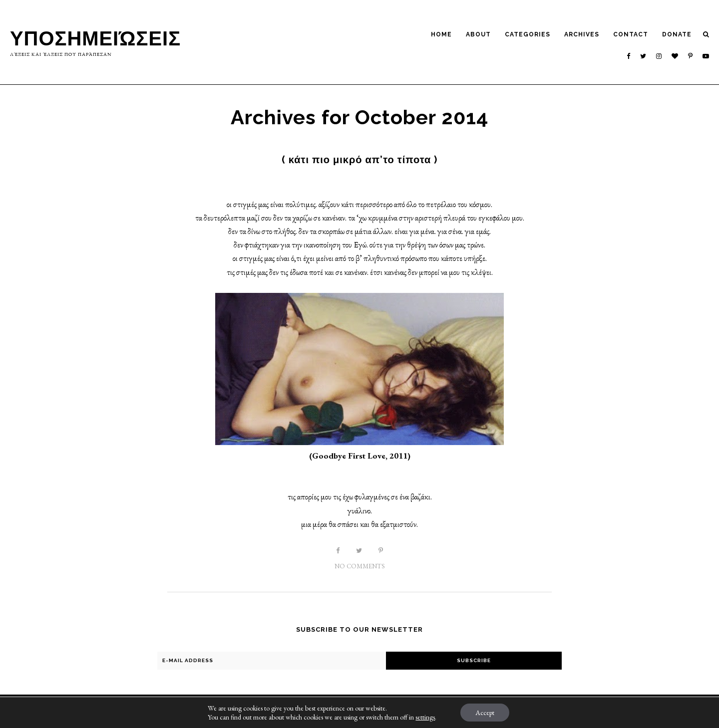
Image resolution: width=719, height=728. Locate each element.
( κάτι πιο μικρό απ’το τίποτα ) (360, 160)
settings (425, 717)
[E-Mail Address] (272, 661)
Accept (485, 713)
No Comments (360, 566)
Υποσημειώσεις (96, 38)
